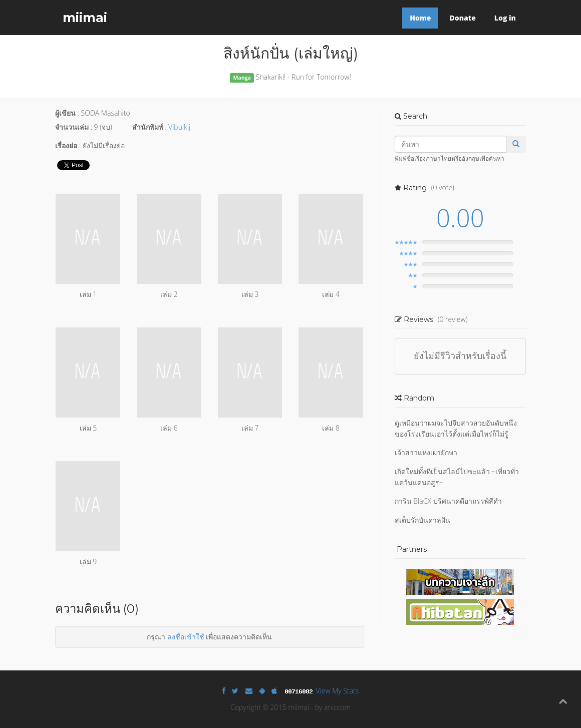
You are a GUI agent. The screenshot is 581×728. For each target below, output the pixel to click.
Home (420, 18)
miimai (85, 18)
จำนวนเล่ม (72, 127)
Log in (505, 18)
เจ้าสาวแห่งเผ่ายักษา (426, 452)
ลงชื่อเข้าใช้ (186, 637)
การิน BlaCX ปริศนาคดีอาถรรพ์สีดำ (448, 501)
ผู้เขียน (65, 113)
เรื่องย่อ (66, 145)
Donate (462, 18)
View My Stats (338, 691)
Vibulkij (179, 127)
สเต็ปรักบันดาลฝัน (422, 520)
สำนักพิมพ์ (148, 127)
